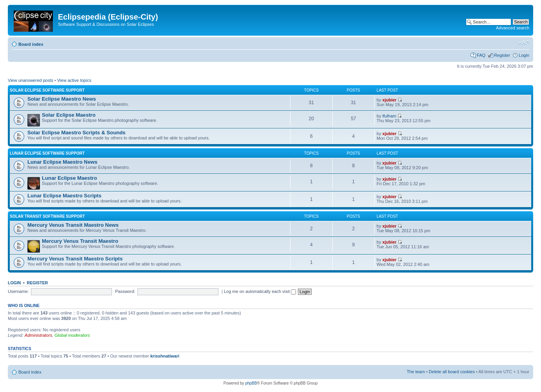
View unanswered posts (31, 80)
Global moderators (72, 335)
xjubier (390, 100)
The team (416, 372)
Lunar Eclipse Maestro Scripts (64, 196)
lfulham (389, 116)
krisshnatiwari (165, 356)
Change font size (524, 43)
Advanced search (513, 28)
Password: (125, 291)
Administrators (38, 335)
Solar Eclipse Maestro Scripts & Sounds (77, 133)
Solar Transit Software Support (47, 216)
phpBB (251, 383)
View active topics (74, 80)
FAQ (481, 55)
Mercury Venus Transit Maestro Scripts (75, 259)
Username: (18, 291)
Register (502, 55)
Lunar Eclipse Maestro (69, 178)
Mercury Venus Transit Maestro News (73, 225)
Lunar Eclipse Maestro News (62, 162)
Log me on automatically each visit (260, 291)
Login (524, 55)
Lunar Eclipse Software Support (47, 153)
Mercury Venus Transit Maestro (80, 241)
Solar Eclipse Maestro (69, 115)
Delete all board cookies (452, 372)
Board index (31, 44)
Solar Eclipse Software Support (47, 90)
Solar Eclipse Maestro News (62, 99)
